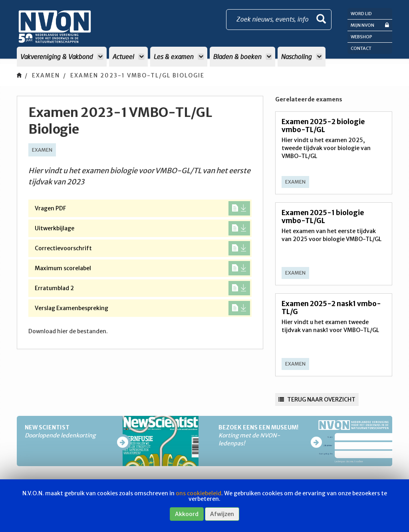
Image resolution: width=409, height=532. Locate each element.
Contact (361, 48)
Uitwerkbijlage (142, 228)
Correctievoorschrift (142, 248)
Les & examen (179, 56)
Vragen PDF (142, 208)
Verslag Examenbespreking (142, 308)
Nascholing (302, 56)
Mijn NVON (370, 25)
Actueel (128, 56)
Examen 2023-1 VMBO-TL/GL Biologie (137, 75)
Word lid (361, 14)
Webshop (361, 37)
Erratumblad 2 (142, 288)
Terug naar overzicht (317, 399)
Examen (46, 75)
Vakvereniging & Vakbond (62, 56)
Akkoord (187, 514)
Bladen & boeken (242, 56)
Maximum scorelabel (142, 268)
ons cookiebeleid (199, 493)
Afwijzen (222, 514)
